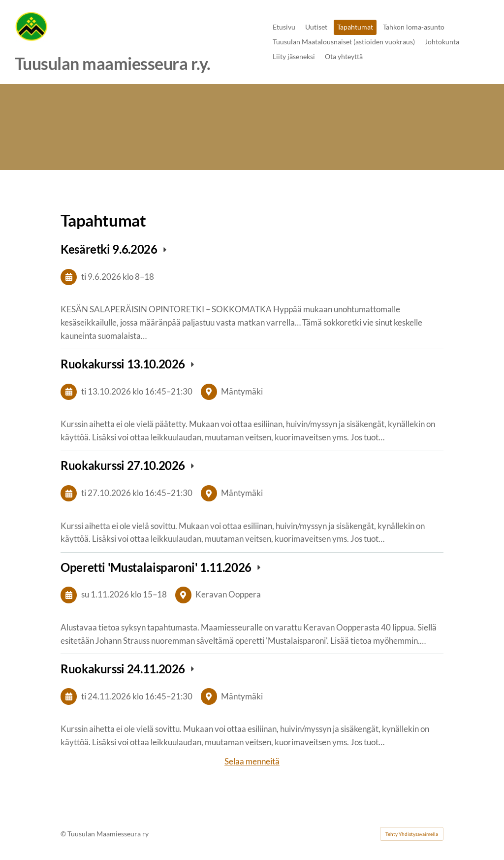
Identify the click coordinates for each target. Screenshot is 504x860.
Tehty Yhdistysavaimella (412, 834)
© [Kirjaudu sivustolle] (64, 834)
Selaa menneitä (252, 761)
